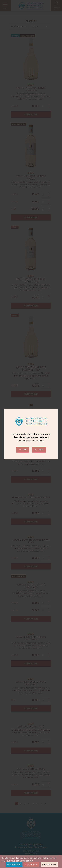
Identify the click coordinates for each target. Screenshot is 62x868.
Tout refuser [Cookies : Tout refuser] (31, 864)
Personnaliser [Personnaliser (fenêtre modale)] (49, 864)
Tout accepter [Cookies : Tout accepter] (14, 864)
